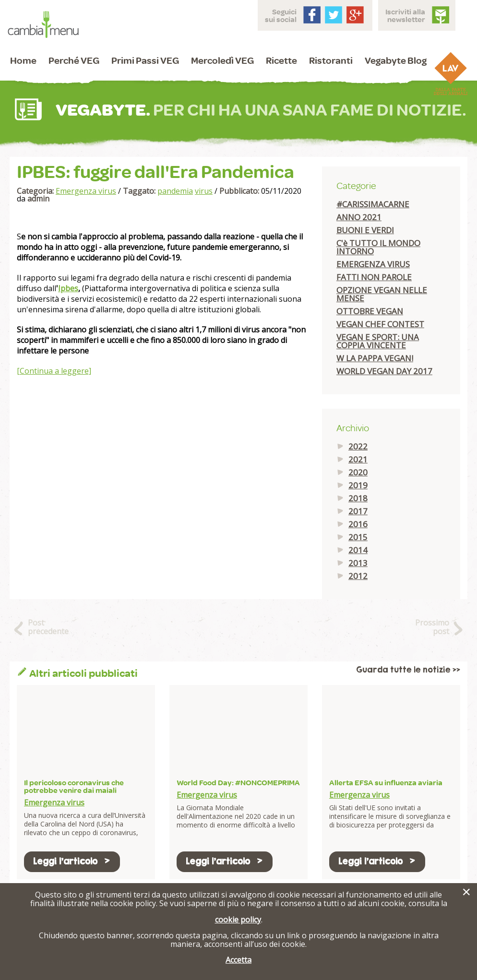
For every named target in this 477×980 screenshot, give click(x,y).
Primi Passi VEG (145, 60)
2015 (358, 537)
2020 (358, 472)
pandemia (175, 191)
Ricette (281, 60)
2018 (358, 498)
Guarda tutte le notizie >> (408, 670)
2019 (358, 485)
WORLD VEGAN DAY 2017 (384, 371)
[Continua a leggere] (54, 371)
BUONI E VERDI (365, 230)
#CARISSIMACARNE (373, 204)
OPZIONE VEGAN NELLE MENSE (382, 294)
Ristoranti (331, 60)
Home (23, 60)
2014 (358, 550)
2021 (358, 459)
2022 (358, 446)
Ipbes (68, 288)
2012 (358, 576)
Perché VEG (74, 60)
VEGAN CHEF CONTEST (380, 324)
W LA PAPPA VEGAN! (375, 358)
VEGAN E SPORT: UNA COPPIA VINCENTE (378, 341)
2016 (358, 524)
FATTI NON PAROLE (374, 277)
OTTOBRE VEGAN (370, 311)
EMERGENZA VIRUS (373, 264)
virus (204, 191)
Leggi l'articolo (72, 861)
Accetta (238, 960)
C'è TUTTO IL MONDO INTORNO (378, 247)
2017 (358, 511)
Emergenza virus (86, 191)
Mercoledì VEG (222, 60)
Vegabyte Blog (396, 60)
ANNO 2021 (359, 217)
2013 (358, 563)
